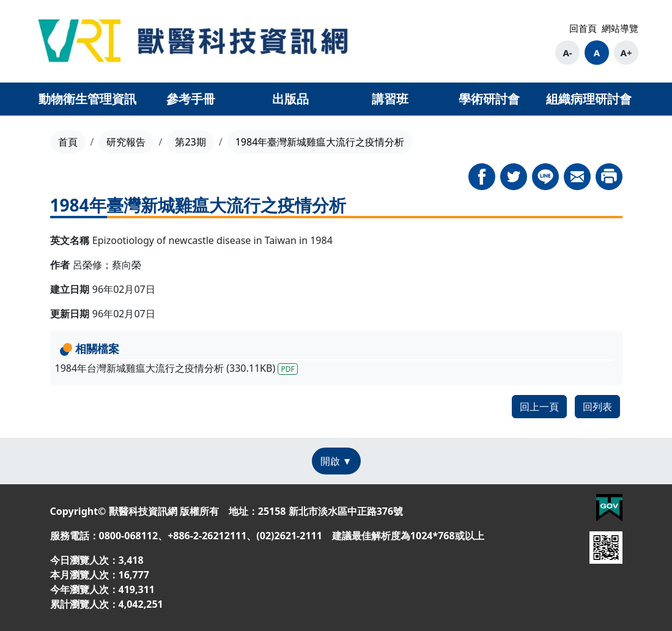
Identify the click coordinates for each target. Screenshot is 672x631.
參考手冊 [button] (191, 99)
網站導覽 (620, 28)
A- (567, 53)
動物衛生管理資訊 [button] (87, 99)
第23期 (190, 142)
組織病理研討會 (589, 99)
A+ (626, 53)
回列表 (597, 407)
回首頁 (583, 28)
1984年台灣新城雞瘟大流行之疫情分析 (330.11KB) (176, 368)
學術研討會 (489, 99)
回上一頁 (539, 407)
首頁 (68, 142)
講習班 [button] (390, 99)
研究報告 (126, 142)
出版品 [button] (290, 99)
